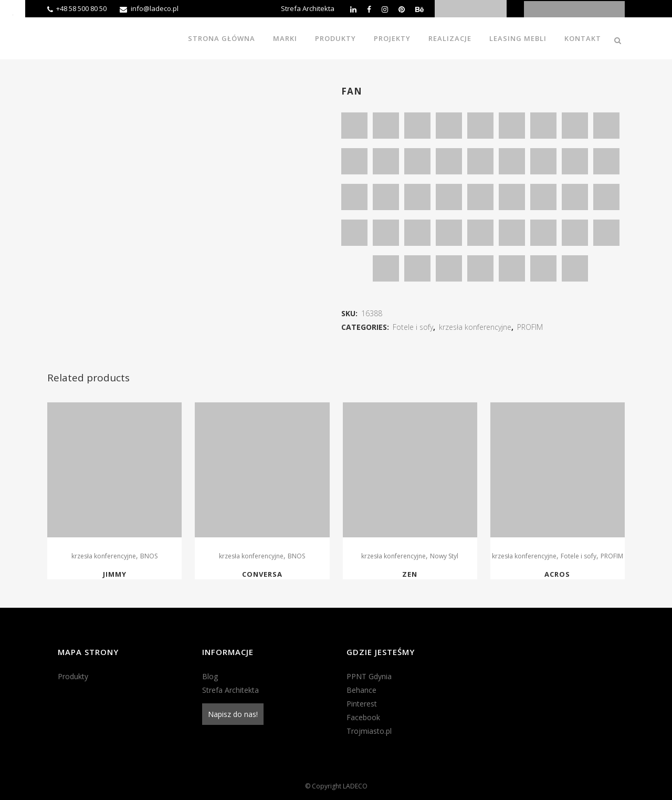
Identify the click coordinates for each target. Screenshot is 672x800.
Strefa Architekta (308, 8)
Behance (361, 690)
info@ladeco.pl (155, 8)
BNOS (149, 556)
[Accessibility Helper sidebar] (13, 13)
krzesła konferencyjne (475, 327)
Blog (210, 676)
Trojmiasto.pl (369, 731)
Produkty (73, 676)
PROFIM (530, 327)
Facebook (363, 717)
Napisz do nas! (233, 714)
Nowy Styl (444, 556)
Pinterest (362, 704)
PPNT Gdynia (369, 676)
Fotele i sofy (413, 327)
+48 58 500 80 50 (81, 8)
